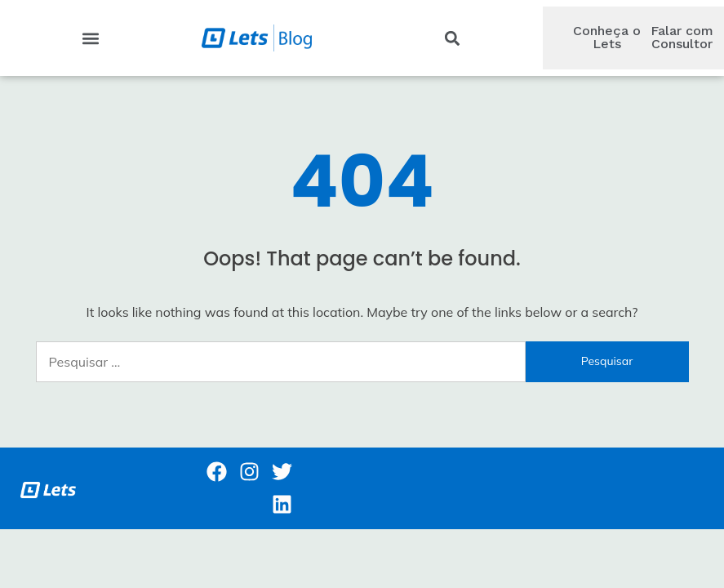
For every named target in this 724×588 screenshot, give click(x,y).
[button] (90, 38)
